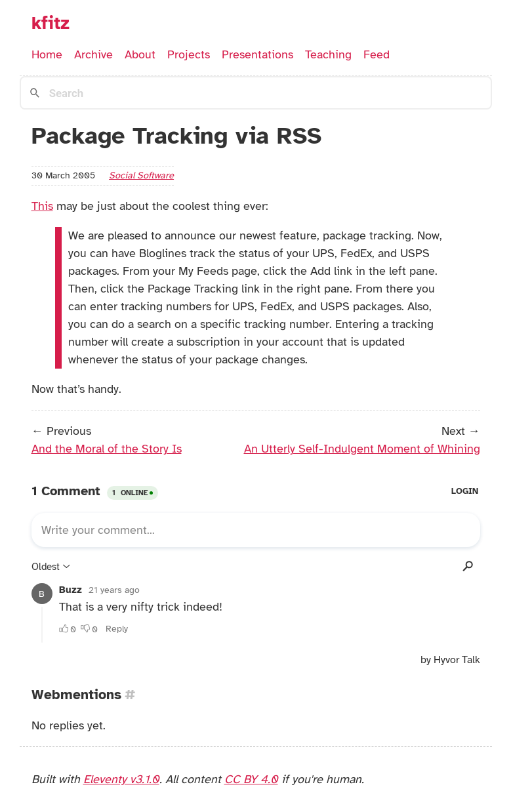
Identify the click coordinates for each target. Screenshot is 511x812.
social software (141, 175)
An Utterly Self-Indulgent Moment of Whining (362, 449)
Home (47, 54)
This (42, 206)
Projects (189, 54)
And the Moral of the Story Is (107, 449)
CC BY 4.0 (251, 779)
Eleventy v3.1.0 (121, 779)
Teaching (328, 54)
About (140, 54)
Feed (377, 54)
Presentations (257, 54)
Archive (93, 54)
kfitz (51, 23)
